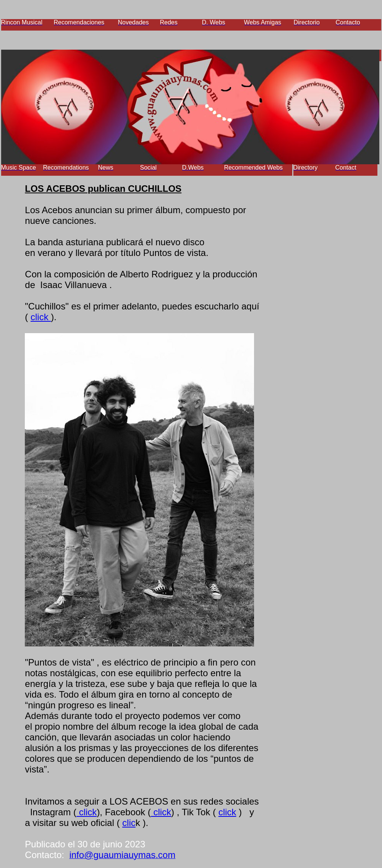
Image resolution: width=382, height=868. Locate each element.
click (41, 317)
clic (129, 823)
